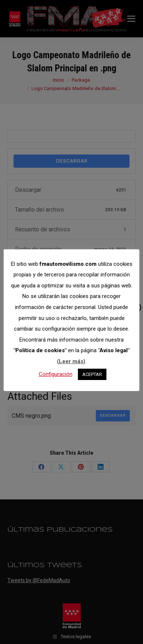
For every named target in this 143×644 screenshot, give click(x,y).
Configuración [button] (56, 374)
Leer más (71, 361)
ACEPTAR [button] (92, 374)
